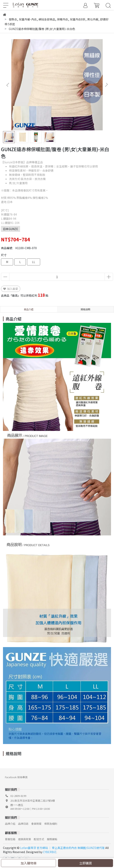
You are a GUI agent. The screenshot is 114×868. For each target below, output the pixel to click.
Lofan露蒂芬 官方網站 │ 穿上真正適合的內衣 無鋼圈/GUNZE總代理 (62, 848)
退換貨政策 (25, 839)
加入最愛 (11, 289)
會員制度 (36, 824)
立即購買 (86, 863)
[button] (106, 85)
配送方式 (39, 839)
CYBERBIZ (50, 852)
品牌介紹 (10, 824)
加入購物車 (29, 863)
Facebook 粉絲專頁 (16, 777)
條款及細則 (51, 824)
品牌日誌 (23, 824)
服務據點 (52, 839)
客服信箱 (10, 839)
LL (34, 262)
